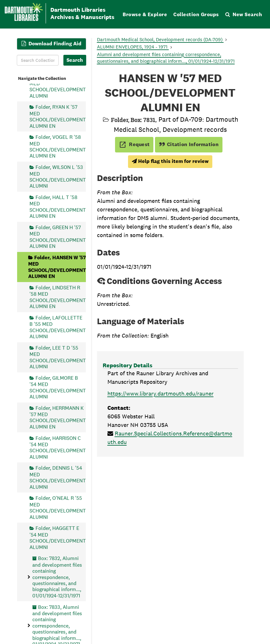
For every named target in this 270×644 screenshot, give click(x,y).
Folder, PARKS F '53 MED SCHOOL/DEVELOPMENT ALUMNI (58, 86)
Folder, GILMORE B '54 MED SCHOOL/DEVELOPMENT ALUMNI (58, 387)
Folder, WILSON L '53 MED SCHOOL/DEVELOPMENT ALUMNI (58, 177)
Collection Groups (196, 14)
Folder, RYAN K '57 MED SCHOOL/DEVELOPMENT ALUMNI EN (58, 116)
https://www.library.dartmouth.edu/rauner (161, 393)
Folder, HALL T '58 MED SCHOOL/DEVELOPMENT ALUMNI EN (58, 207)
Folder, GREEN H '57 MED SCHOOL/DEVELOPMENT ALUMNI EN (58, 236)
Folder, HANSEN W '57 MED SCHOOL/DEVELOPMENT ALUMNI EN (57, 267)
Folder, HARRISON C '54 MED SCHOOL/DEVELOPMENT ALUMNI (58, 447)
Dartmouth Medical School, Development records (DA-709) (160, 39)
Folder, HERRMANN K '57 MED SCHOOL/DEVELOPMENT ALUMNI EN (58, 417)
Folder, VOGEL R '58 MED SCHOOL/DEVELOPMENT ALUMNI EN (58, 146)
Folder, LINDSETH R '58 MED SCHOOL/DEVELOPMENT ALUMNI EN (58, 297)
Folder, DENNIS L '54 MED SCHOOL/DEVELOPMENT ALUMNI (58, 477)
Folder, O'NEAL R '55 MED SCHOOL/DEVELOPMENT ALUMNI (58, 507)
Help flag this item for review (170, 161)
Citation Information (189, 144)
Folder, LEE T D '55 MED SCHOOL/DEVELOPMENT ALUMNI (58, 357)
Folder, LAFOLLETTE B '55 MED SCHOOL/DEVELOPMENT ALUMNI (58, 327)
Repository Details (128, 365)
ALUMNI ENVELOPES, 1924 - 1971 (133, 47)
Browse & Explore (145, 14)
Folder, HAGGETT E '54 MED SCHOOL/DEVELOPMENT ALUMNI (58, 538)
